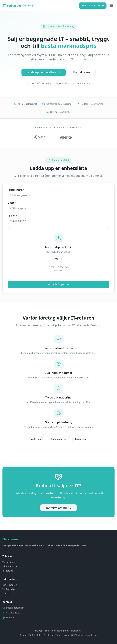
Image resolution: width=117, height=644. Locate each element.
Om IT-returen (10, 585)
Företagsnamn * (16, 190)
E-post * (12, 203)
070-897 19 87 (13, 613)
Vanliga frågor (10, 589)
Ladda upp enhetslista (44, 72)
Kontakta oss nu (58, 508)
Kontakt (6, 593)
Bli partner (81, 439)
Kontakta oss (82, 72)
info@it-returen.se (15, 608)
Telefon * (12, 216)
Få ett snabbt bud (93, 5)
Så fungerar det (59, 439)
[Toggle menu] (111, 6)
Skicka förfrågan (58, 284)
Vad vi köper (37, 439)
